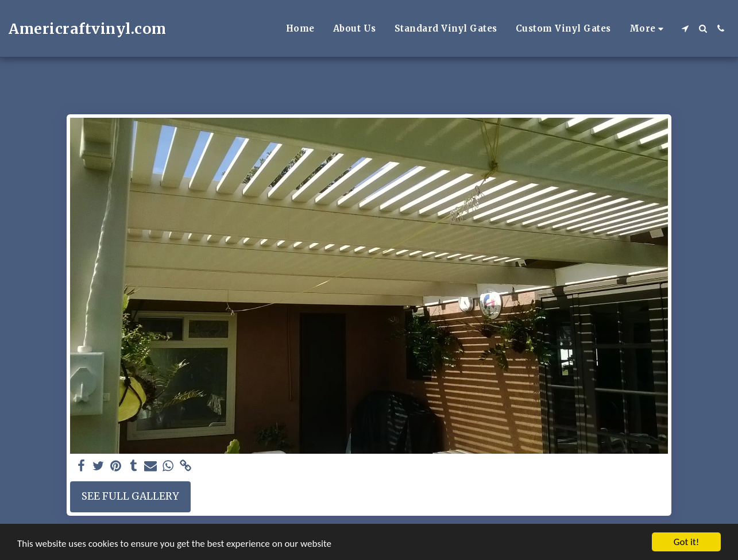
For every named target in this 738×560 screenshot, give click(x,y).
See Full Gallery (130, 496)
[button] (685, 28)
